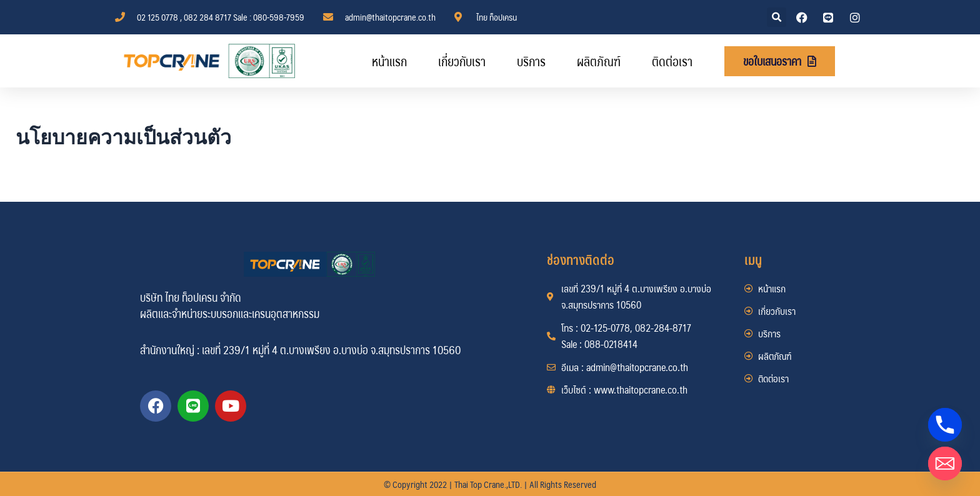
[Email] (945, 464)
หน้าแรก (389, 61)
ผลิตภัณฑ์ (599, 61)
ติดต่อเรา (672, 61)
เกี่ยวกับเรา (462, 61)
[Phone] (945, 425)
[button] (777, 17)
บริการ (531, 61)
